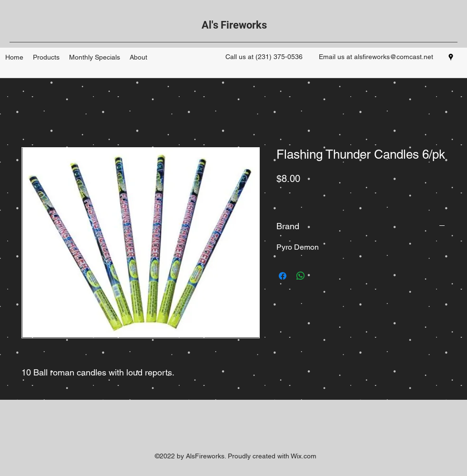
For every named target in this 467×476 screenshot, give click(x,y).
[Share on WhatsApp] (301, 276)
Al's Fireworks (234, 25)
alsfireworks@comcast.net (394, 57)
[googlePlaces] (451, 57)
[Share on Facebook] (283, 276)
